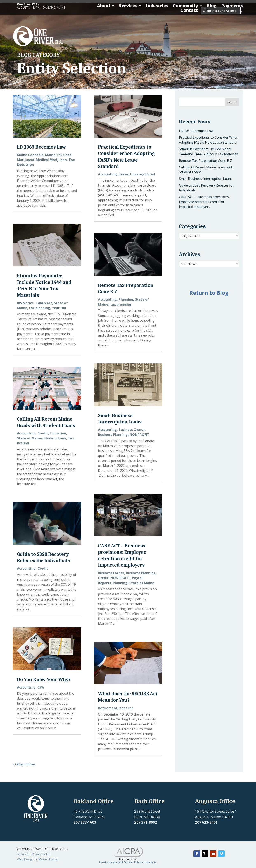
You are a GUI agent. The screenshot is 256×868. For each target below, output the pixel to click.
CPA (41, 687)
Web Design (25, 859)
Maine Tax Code (58, 155)
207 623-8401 (206, 822)
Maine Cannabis (30, 155)
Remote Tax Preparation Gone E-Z (206, 161)
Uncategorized (143, 174)
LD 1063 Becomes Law (41, 147)
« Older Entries (24, 764)
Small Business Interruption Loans (206, 179)
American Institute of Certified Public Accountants (128, 862)
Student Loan (55, 438)
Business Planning (113, 435)
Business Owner (132, 430)
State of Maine (29, 438)
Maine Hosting (48, 859)
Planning (126, 299)
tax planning (40, 308)
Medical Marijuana (51, 160)
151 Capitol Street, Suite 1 (216, 811)
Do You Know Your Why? (44, 679)
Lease (123, 174)
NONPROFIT (139, 435)
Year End (59, 308)
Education (58, 433)
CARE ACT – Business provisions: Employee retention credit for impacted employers (204, 202)
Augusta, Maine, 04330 (214, 817)
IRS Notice (25, 303)
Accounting (26, 433)
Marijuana (25, 160)
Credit (43, 433)
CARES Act (44, 303)
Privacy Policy (41, 854)
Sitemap (23, 854)
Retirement (108, 708)
